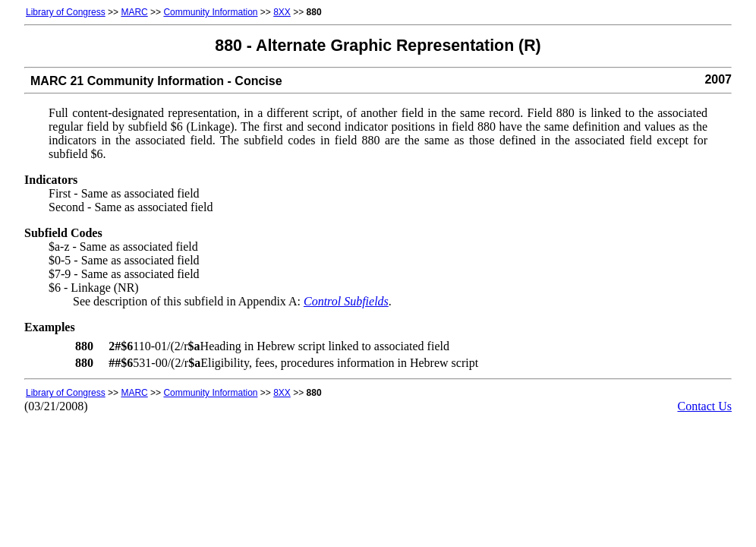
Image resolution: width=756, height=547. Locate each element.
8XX (282, 12)
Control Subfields (346, 301)
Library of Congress (66, 12)
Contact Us (704, 406)
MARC (134, 12)
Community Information (210, 12)
